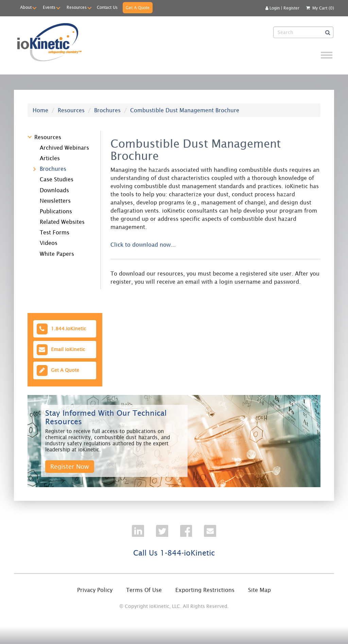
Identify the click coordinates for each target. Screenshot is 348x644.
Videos (49, 243)
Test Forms (55, 232)
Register (291, 8)
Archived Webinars (64, 148)
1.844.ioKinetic (61, 329)
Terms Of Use (144, 590)
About (26, 7)
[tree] (59, 194)
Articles (50, 158)
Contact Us (107, 7)
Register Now (70, 467)
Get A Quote (138, 8)
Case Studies (57, 179)
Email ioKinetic (60, 350)
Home (40, 110)
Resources (77, 7)
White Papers (57, 254)
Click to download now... (143, 245)
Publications (56, 211)
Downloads (54, 190)
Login (273, 8)
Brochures (107, 110)
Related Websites (62, 222)
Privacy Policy (95, 590)
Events (49, 7)
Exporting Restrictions (205, 590)
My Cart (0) (323, 8)
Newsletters (55, 201)
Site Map (259, 590)
